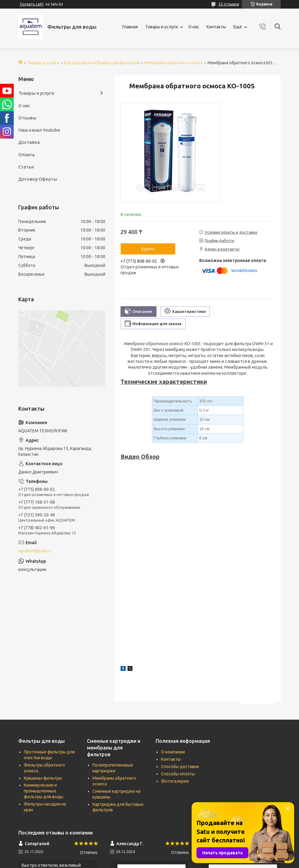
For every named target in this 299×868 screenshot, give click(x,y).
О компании (173, 752)
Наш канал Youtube (39, 130)
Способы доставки (180, 767)
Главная (130, 27)
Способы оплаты (178, 774)
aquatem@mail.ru (35, 551)
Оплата (26, 155)
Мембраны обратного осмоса (173, 63)
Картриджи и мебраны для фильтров (102, 63)
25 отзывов (229, 4)
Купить (148, 249)
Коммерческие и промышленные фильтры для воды (43, 791)
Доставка (29, 142)
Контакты (216, 27)
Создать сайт (32, 4)
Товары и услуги (162, 27)
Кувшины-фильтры (43, 778)
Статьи (26, 167)
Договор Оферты (38, 179)
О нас (194, 27)
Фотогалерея (175, 781)
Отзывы (27, 118)
